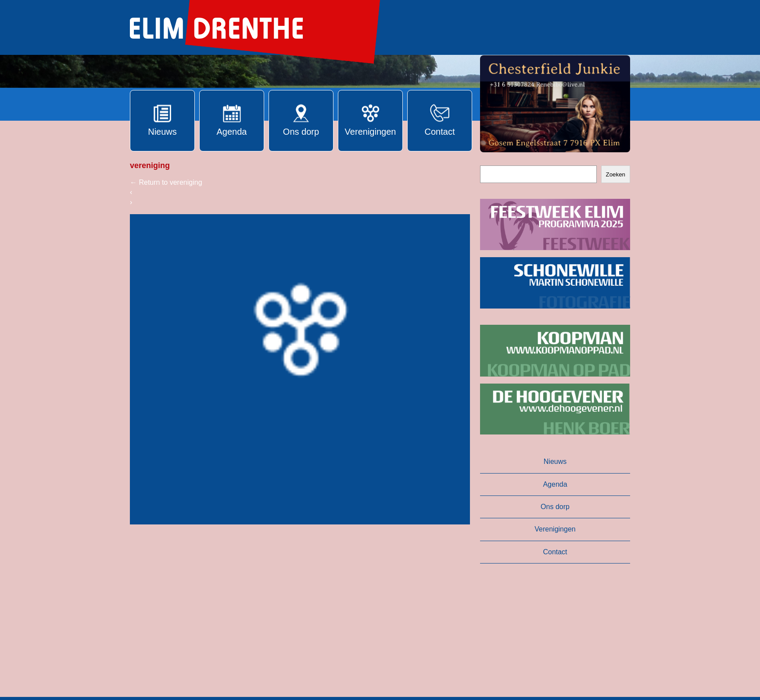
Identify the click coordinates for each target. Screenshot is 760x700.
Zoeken (616, 174)
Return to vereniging (166, 182)
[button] (555, 104)
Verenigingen (555, 529)
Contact (555, 552)
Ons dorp (555, 507)
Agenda (555, 484)
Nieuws (555, 461)
